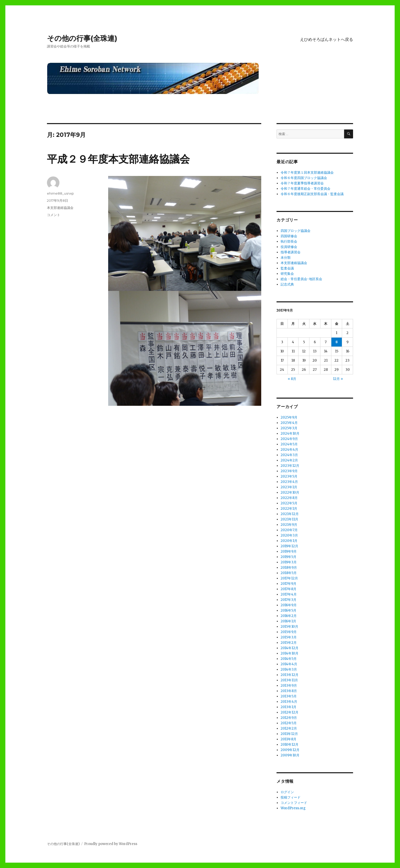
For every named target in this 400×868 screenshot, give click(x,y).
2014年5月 (289, 659)
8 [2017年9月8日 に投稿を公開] (337, 342)
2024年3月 (289, 455)
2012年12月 (290, 712)
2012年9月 (289, 718)
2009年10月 (290, 755)
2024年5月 (289, 444)
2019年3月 (289, 562)
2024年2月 (289, 460)
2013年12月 (290, 675)
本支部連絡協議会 (60, 208)
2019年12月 (289, 546)
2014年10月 (290, 653)
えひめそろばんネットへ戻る (327, 39)
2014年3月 (289, 669)
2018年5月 (289, 573)
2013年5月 (289, 696)
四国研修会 (289, 236)
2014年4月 (289, 664)
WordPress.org (293, 808)
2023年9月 (289, 471)
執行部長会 (289, 241)
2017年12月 (289, 578)
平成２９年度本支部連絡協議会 (118, 159)
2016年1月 (288, 621)
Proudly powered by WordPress (111, 844)
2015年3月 (289, 637)
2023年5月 (289, 476)
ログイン (287, 792)
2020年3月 (289, 535)
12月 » (338, 379)
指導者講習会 (291, 252)
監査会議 (287, 268)
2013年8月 (289, 691)
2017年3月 (289, 600)
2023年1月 (289, 487)
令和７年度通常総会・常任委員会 (305, 189)
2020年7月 (289, 530)
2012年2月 (289, 728)
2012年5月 (289, 723)
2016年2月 (289, 616)
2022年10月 (290, 492)
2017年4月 (289, 594)
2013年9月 (289, 686)
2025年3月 (289, 428)
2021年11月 (289, 519)
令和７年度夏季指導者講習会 (302, 183)
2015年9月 (289, 632)
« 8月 (292, 379)
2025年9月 (289, 417)
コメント (54, 215)
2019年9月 (289, 551)
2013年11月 (289, 680)
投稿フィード (291, 797)
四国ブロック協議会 (296, 231)
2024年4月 (289, 450)
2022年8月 (289, 498)
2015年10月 (289, 627)
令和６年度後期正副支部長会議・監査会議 (312, 194)
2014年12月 (290, 648)
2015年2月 (289, 643)
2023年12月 (290, 466)
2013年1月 (289, 707)
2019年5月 (289, 557)
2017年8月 (289, 589)
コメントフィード (294, 803)
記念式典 (287, 284)
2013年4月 (289, 702)
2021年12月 (290, 514)
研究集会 (287, 274)
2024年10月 (290, 433)
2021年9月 (289, 525)
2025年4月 (289, 423)
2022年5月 (289, 503)
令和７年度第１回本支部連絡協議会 (307, 173)
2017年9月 (289, 584)
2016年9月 (289, 605)
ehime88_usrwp (60, 193)
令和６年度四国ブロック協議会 (304, 178)
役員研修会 (289, 247)
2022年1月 (289, 509)
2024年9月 (289, 439)
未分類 (286, 258)
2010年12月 (290, 745)
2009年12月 (290, 750)
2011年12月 (289, 734)
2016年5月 (289, 610)
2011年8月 (289, 739)
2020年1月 (289, 541)
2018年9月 (289, 568)
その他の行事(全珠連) (82, 38)
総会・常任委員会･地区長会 (301, 279)
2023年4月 (289, 482)
